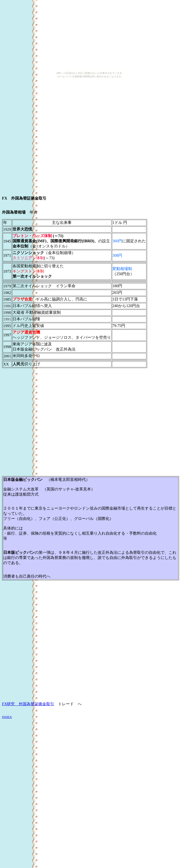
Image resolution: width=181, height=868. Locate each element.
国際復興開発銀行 (66, 241)
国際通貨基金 (24, 241)
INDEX (7, 717)
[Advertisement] (46, 137)
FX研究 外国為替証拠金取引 (28, 704)
